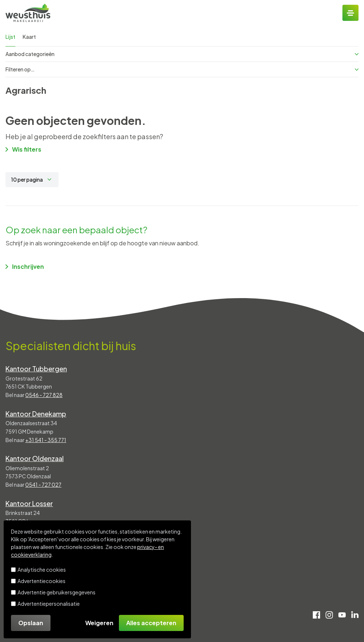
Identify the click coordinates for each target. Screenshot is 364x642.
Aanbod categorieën (182, 54)
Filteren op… (182, 69)
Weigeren (99, 623)
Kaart (29, 37)
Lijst (10, 37)
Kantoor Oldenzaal (35, 458)
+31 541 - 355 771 (46, 440)
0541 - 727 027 (43, 485)
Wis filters (23, 149)
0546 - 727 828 (44, 395)
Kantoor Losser (29, 503)
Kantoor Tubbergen (36, 369)
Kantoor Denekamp (36, 414)
